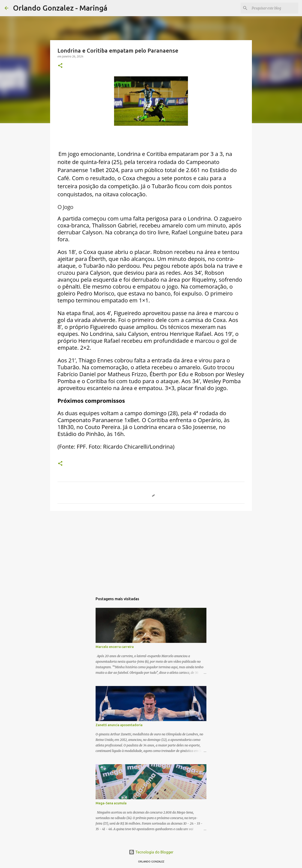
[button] (60, 66)
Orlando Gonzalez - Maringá (60, 8)
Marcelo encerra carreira (115, 647)
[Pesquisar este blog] (274, 8)
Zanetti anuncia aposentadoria (119, 725)
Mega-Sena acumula (111, 803)
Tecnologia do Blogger (151, 852)
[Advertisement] (151, 550)
